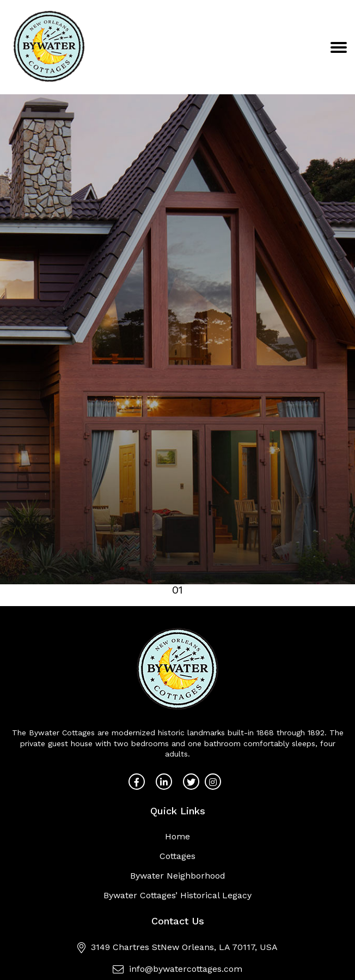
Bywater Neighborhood (178, 876)
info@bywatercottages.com (177, 969)
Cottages (177, 856)
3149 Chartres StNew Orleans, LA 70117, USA (177, 947)
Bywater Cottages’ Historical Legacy (177, 895)
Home (177, 836)
